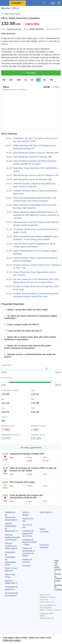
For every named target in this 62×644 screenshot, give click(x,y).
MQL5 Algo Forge (10, 576)
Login (53, 3)
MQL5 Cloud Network (11, 569)
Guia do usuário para (11, 546)
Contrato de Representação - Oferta (29, 542)
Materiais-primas (14, 29)
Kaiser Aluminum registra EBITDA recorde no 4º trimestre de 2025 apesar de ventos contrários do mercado (36, 215)
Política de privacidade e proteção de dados (29, 552)
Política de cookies (12, 640)
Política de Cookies (27, 561)
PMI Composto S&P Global (22, 482)
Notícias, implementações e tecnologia (13, 537)
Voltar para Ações (12, 14)
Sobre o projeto (26, 514)
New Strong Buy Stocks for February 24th (32, 179)
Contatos (27, 566)
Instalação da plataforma (11, 588)
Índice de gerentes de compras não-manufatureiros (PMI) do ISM (26, 496)
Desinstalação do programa (12, 594)
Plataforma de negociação (11, 516)
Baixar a (11, 582)
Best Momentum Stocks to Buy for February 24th (36, 175)
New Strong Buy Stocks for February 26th (32, 157)
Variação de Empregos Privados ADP (27, 454)
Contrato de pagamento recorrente (28, 533)
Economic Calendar (44, 546)
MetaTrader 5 (46, 512)
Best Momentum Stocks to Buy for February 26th (36, 153)
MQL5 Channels (44, 530)
